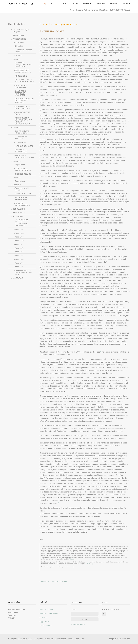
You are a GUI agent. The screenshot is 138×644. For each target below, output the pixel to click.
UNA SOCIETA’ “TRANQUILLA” (21, 151)
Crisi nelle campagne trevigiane (21, 31)
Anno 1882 (19, 255)
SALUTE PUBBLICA (23, 194)
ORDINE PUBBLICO (23, 174)
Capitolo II (17, 128)
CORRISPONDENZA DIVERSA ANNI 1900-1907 (24, 272)
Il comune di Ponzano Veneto (24, 51)
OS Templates (124, 639)
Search (126, 3)
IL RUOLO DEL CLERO (24, 146)
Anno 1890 (19, 263)
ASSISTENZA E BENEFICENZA (21, 199)
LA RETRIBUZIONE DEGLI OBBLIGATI (23, 107)
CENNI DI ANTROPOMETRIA (23, 204)
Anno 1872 (19, 248)
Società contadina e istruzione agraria (23, 132)
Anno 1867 (19, 229)
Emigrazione (20, 181)
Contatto (114, 3)
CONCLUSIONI (19, 209)
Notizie (63, 3)
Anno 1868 (19, 233)
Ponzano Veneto (21, 4)
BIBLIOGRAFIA (19, 213)
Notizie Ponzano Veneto (49, 614)
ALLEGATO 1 (18, 216)
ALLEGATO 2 (18, 278)
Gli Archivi (19, 46)
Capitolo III (17, 161)
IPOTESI (19, 55)
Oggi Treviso (45, 622)
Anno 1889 (19, 259)
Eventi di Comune (47, 610)
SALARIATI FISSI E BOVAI (23, 113)
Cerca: (73, 610)
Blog (53, 3)
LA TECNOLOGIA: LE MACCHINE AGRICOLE (24, 81)
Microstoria (19, 42)
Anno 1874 (19, 252)
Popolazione (20, 165)
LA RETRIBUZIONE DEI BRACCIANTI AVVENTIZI (25, 101)
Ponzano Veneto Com (76, 639)
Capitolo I (16, 59)
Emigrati (87, 3)
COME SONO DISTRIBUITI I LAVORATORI (21, 93)
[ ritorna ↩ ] (72, 559)
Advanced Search (78, 624)
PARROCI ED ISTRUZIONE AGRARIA (25, 156)
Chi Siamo (100, 3)
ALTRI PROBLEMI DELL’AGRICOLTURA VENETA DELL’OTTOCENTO (24, 121)
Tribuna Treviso (46, 626)
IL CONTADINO (21, 142)
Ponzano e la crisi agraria (22, 189)
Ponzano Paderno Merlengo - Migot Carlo (92, 10)
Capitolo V (17, 185)
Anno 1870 (19, 241)
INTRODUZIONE (19, 39)
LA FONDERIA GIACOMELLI (21, 86)
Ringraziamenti (18, 35)
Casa (72, 10)
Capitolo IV (17, 178)
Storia (76, 3)
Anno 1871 (19, 244)
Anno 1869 (19, 237)
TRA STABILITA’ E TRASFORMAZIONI (23, 71)
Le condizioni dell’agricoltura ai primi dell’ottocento (24, 65)
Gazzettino (44, 618)
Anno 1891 (19, 267)
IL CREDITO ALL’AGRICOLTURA (23, 169)
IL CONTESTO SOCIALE (21, 138)
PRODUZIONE (21, 76)
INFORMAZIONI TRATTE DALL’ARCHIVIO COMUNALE (22, 223)
